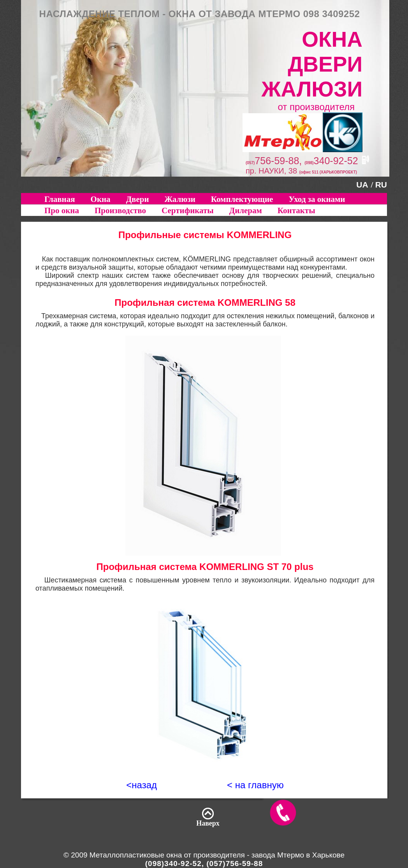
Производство (120, 210)
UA (362, 185)
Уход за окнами (317, 199)
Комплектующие (242, 199)
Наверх (208, 823)
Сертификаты (188, 210)
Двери (138, 199)
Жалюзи (180, 199)
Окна (101, 199)
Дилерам (246, 210)
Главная (60, 199)
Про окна (62, 210)
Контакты (296, 210)
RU (381, 185)
